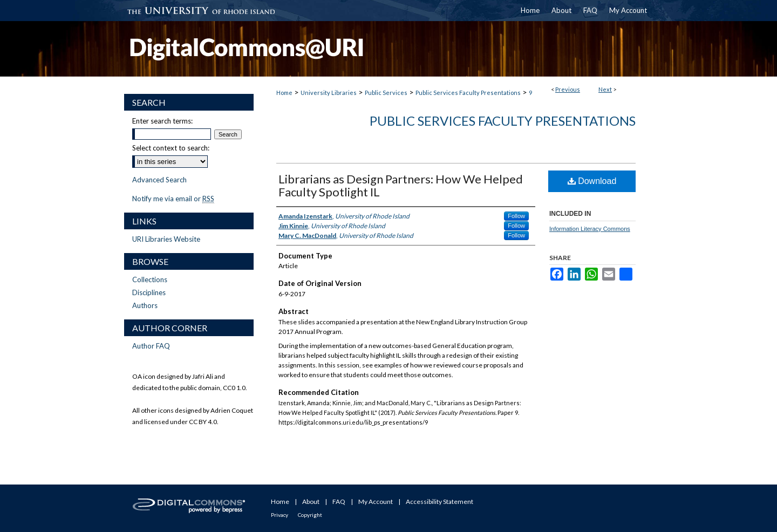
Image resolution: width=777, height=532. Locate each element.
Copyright (310, 515)
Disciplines (149, 292)
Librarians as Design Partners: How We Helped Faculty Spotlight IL (401, 185)
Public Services (386, 93)
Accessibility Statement (439, 502)
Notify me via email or (173, 199)
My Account (376, 502)
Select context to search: (171, 148)
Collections (150, 279)
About (311, 502)
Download (592, 181)
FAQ (339, 502)
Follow (516, 216)
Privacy (280, 515)
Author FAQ (151, 346)
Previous (568, 89)
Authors (145, 305)
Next (605, 89)
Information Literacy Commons (590, 229)
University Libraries (329, 93)
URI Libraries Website (166, 239)
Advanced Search (159, 180)
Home (284, 93)
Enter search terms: (162, 121)
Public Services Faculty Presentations (468, 93)
